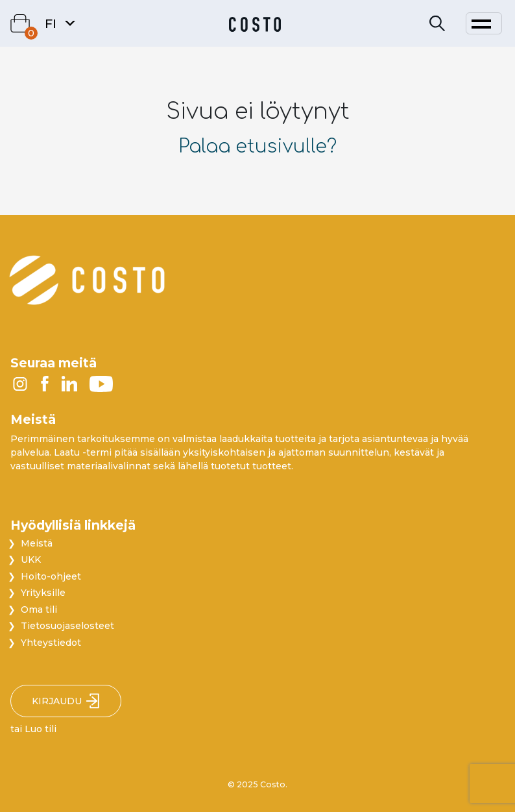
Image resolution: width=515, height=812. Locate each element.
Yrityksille (43, 593)
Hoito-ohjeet (51, 576)
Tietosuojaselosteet (67, 626)
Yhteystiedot (51, 643)
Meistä (37, 543)
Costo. (274, 784)
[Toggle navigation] (484, 23)
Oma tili (39, 609)
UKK (31, 560)
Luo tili (41, 729)
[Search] (437, 24)
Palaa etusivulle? (257, 147)
